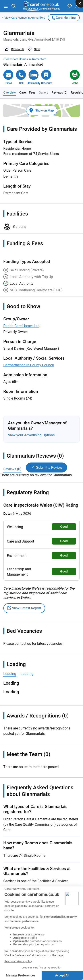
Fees (32, 78)
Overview (10, 78)
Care (22, 78)
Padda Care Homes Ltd (21, 312)
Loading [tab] (10, 660)
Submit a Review (46, 453)
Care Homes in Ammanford (25, 18)
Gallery (43, 78)
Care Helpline (64, 18)
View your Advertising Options (31, 421)
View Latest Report (24, 594)
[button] (6, 6)
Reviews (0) (60, 78)
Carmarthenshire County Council (29, 351)
